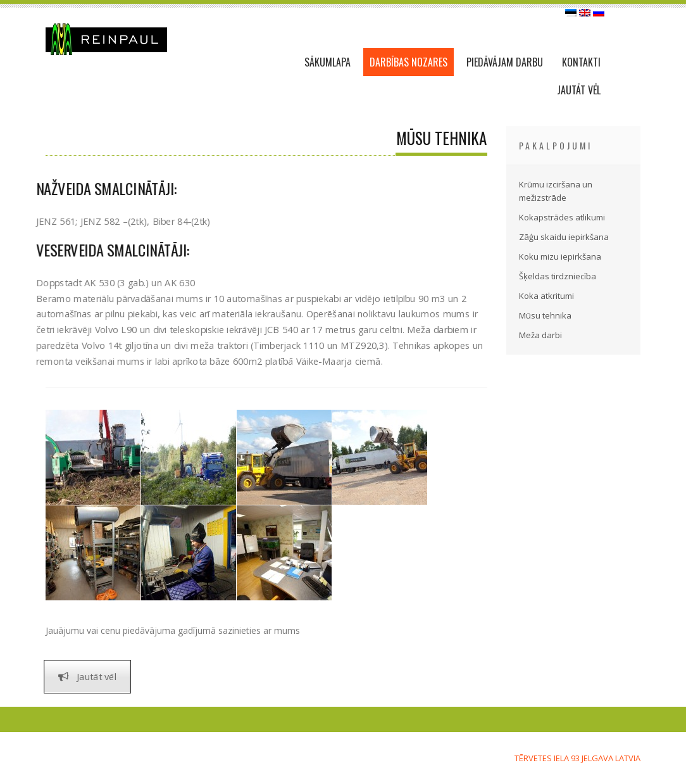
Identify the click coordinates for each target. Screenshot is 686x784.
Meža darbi (540, 335)
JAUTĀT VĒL (579, 90)
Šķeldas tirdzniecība (558, 276)
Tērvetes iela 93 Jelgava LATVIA (577, 758)
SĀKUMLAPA (327, 62)
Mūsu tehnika (545, 315)
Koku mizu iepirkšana (560, 256)
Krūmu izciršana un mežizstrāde (556, 191)
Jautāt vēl (87, 677)
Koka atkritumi (546, 296)
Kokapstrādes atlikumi (562, 217)
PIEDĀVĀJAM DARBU (505, 62)
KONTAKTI (581, 62)
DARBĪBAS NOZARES (408, 62)
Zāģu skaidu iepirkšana (564, 237)
